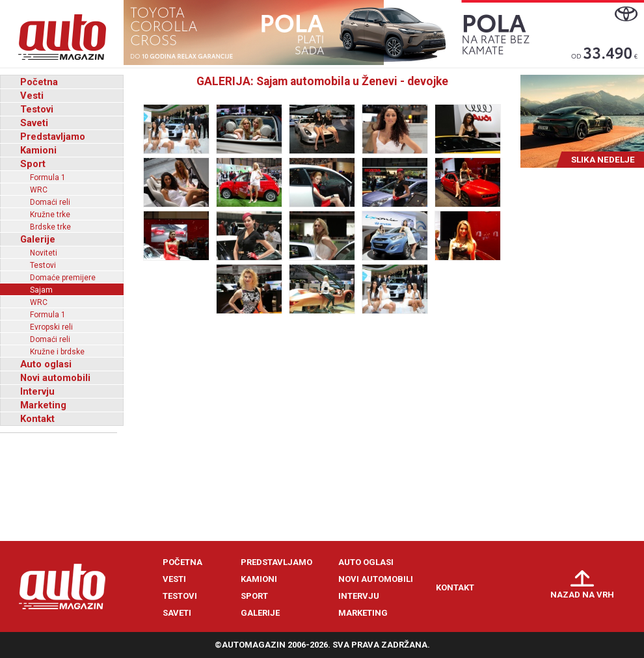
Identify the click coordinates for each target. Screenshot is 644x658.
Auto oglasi (46, 364)
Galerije (38, 239)
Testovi (37, 109)
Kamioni (38, 150)
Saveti (34, 123)
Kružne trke (50, 215)
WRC (39, 190)
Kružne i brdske (57, 352)
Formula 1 (48, 178)
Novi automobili (55, 378)
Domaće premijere (63, 278)
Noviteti (44, 253)
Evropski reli (51, 327)
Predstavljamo (53, 137)
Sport (33, 164)
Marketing (43, 405)
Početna (39, 82)
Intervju (37, 391)
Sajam (41, 290)
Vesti (32, 96)
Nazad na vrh (582, 595)
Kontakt (37, 419)
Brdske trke (50, 227)
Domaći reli (50, 202)
